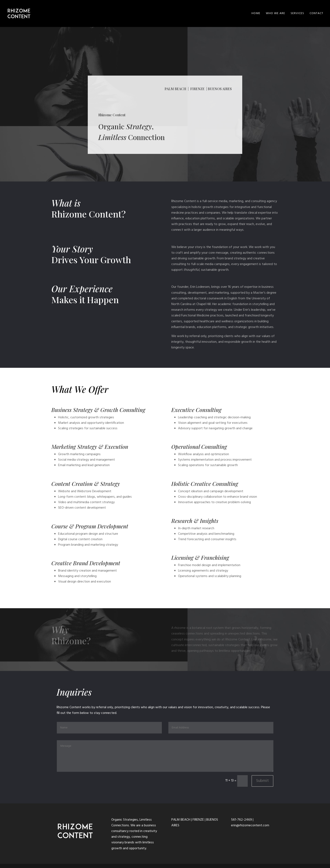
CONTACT (316, 14)
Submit (262, 781)
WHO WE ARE (275, 14)
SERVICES (297, 14)
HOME (256, 14)
